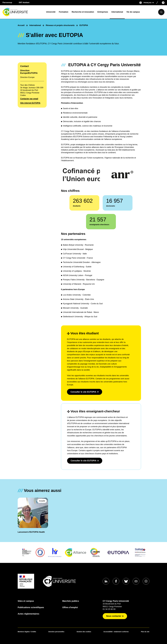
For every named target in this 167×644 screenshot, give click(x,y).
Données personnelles (56, 632)
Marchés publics (70, 601)
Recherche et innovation (83, 12)
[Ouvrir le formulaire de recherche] (161, 12)
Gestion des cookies (84, 632)
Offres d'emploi (70, 607)
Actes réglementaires (28, 614)
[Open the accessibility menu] (163, 3)
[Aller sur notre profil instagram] (146, 581)
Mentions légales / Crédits (27, 632)
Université (51, 12)
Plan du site (145, 632)
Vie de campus (133, 12)
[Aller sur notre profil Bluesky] (125, 581)
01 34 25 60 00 (108, 609)
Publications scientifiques (31, 607)
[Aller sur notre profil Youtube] (136, 581)
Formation (64, 12)
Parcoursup (7, 3)
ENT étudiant (24, 3)
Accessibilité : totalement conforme (116, 632)
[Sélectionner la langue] (149, 3)
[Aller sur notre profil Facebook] (115, 581)
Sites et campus (26, 601)
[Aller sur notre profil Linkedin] (105, 581)
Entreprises (103, 12)
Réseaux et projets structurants (60, 25)
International (117, 12)
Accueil (21, 25)
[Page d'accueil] (23, 12)
